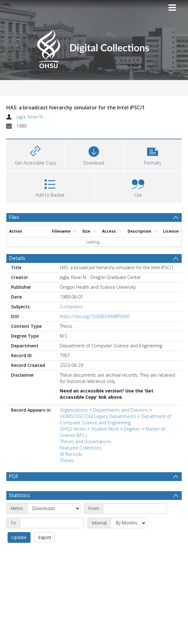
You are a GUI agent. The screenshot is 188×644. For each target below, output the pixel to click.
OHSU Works (73, 429)
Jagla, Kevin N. (30, 117)
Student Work (105, 429)
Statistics (19, 495)
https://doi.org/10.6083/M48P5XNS (95, 316)
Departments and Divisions (120, 410)
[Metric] (54, 508)
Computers (71, 307)
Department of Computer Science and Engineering (116, 419)
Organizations (74, 410)
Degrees (132, 429)
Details (17, 258)
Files (14, 217)
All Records (71, 454)
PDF (14, 476)
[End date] (52, 523)
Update (19, 537)
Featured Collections (81, 448)
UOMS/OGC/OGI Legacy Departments (99, 416)
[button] (153, 154)
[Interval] (128, 523)
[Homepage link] (94, 47)
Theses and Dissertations (85, 441)
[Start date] (135, 508)
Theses (67, 460)
